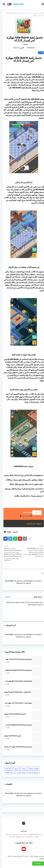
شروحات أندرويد (32, 772)
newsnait (17, 4)
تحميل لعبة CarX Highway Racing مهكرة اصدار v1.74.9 (16, 725)
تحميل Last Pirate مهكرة (11, 736)
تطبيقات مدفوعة (32, 768)
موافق (40, 858)
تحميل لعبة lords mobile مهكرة (13, 714)
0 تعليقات (6, 597)
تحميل (35, 513)
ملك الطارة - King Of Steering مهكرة (16, 692)
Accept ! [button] (36, 863)
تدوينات (22, 768)
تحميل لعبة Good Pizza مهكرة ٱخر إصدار (16, 747)
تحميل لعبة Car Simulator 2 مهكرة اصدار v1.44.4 (16, 703)
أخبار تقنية (7, 768)
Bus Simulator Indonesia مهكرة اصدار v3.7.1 (16, 681)
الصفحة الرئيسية (37, 13)
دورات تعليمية (8, 772)
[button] (4, 4)
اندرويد (27, 13)
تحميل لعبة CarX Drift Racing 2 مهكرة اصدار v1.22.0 (16, 659)
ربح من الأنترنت (19, 772)
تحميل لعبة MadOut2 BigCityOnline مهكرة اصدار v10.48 (16, 670)
